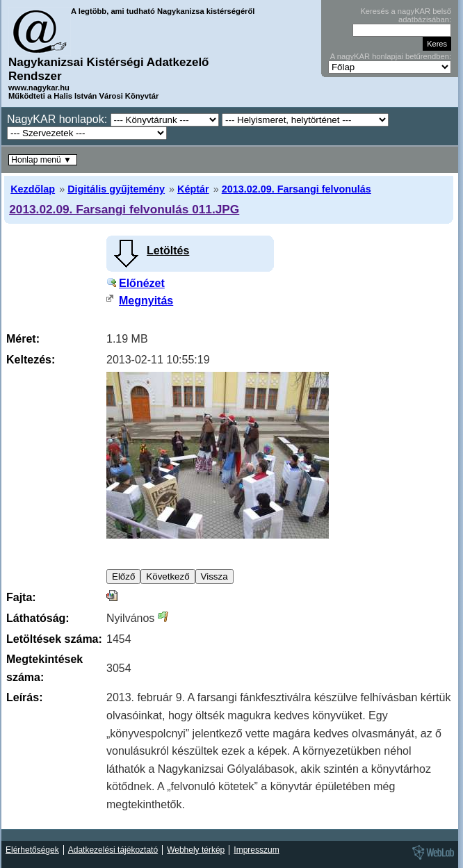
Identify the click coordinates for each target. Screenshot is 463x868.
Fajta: (21, 597)
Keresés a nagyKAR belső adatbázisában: (406, 15)
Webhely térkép (196, 850)
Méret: (23, 339)
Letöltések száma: (54, 639)
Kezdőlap (33, 189)
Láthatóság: (38, 618)
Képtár (193, 189)
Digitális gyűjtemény (116, 189)
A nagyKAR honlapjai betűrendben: (391, 56)
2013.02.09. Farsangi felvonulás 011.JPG (124, 209)
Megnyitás (146, 301)
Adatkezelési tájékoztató (113, 850)
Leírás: (24, 697)
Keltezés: (31, 360)
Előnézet (142, 283)
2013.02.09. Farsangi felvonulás (297, 189)
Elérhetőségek (32, 850)
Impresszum (256, 850)
